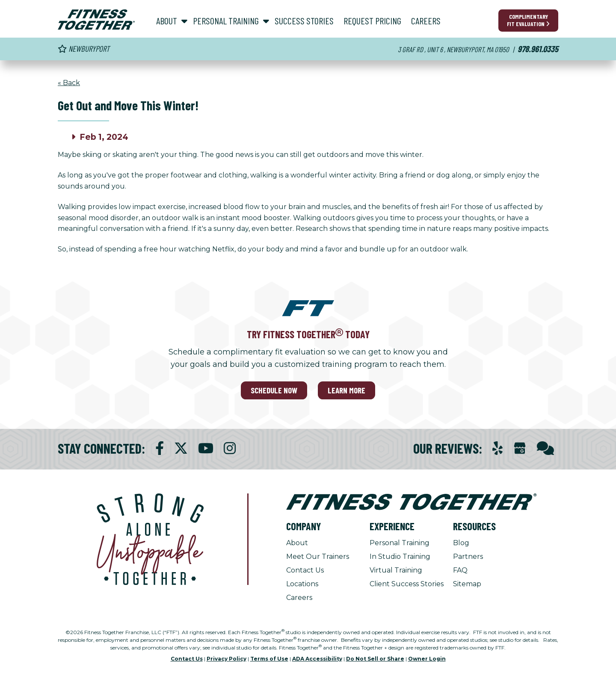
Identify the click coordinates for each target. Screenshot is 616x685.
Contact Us (305, 570)
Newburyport (84, 49)
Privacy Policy (227, 659)
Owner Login (427, 659)
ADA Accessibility (317, 659)
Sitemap (467, 584)
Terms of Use (269, 659)
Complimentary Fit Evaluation (528, 20)
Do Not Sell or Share (375, 659)
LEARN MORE (346, 390)
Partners (468, 557)
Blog (461, 543)
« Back (69, 83)
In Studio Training (400, 557)
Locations (302, 584)
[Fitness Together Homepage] (96, 20)
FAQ (460, 570)
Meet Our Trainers (318, 557)
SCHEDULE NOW (274, 390)
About (297, 543)
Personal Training (400, 543)
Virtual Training (396, 570)
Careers (299, 598)
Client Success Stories (407, 584)
